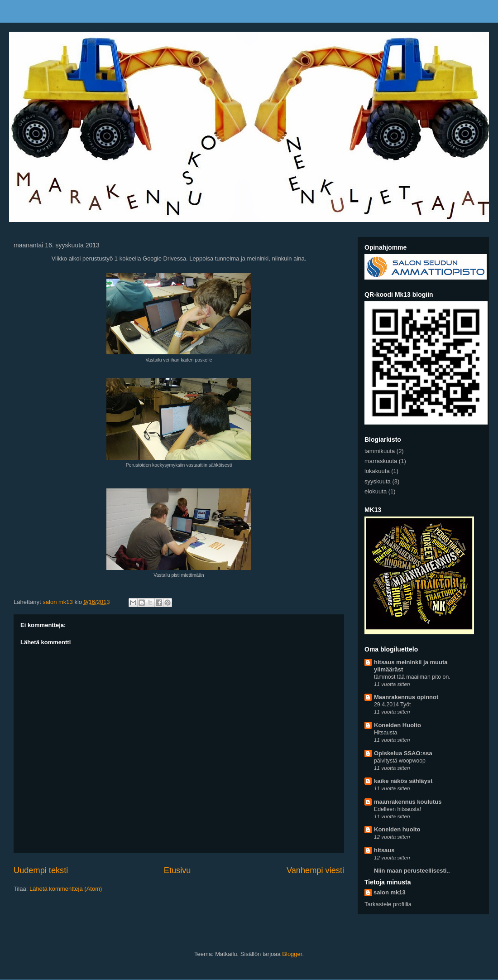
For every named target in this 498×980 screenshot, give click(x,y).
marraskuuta (381, 461)
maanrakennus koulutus (408, 802)
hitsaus (384, 850)
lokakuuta (377, 471)
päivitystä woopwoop (400, 761)
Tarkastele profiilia (388, 904)
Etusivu (177, 870)
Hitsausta (385, 733)
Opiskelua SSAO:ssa (403, 753)
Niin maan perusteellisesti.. (412, 871)
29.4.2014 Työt (392, 705)
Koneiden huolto (397, 829)
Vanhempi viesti (315, 870)
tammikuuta (380, 451)
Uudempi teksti (41, 870)
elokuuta (376, 491)
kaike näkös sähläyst (403, 781)
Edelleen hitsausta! (397, 809)
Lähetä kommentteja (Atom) (66, 889)
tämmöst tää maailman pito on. (412, 677)
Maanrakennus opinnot (406, 697)
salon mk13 (390, 892)
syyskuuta (378, 481)
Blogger (292, 954)
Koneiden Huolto (397, 725)
